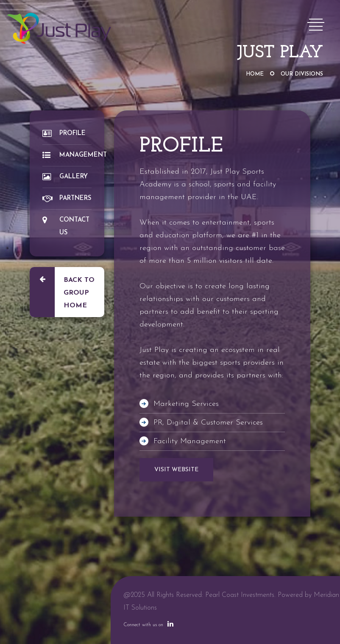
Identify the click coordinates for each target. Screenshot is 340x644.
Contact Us (66, 226)
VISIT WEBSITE (176, 470)
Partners (67, 198)
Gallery (65, 177)
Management (67, 155)
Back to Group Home (62, 292)
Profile (64, 134)
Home (255, 74)
